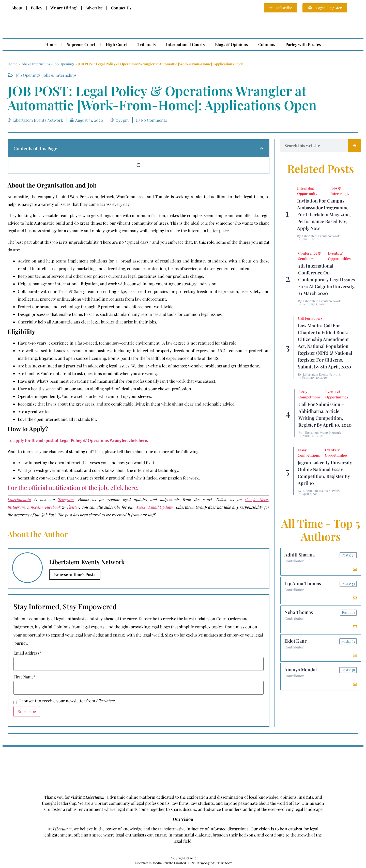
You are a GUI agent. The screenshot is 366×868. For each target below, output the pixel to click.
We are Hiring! (64, 8)
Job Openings (64, 64)
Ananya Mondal (301, 670)
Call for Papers (310, 318)
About (17, 8)
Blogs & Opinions (231, 44)
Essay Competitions (309, 394)
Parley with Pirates (303, 44)
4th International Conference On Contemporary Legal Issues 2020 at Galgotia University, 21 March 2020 (327, 280)
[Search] (355, 146)
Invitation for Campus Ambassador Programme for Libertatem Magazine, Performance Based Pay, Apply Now (324, 214)
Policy (36, 8)
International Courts (185, 44)
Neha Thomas (299, 612)
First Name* (25, 677)
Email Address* (27, 653)
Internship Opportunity (307, 191)
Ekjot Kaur (295, 641)
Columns (267, 44)
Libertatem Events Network (321, 236)
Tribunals (147, 44)
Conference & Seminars (310, 256)
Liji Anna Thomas (303, 583)
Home (51, 44)
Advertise (94, 8)
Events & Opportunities (339, 256)
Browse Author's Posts (75, 574)
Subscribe (27, 711)
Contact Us (121, 8)
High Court (116, 44)
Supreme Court (81, 44)
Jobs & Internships (35, 64)
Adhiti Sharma (300, 555)
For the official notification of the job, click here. (73, 487)
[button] (262, 148)
